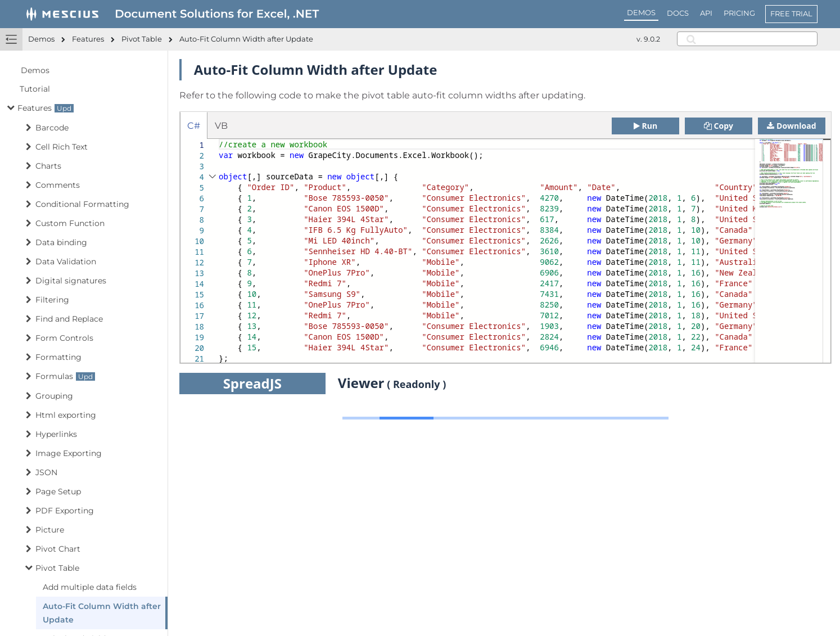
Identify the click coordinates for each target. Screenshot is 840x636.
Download (791, 126)
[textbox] (219, 139)
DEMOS (641, 12)
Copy (719, 126)
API (706, 13)
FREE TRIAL (791, 13)
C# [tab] (194, 126)
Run (645, 126)
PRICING (739, 13)
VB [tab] (221, 126)
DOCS (678, 13)
